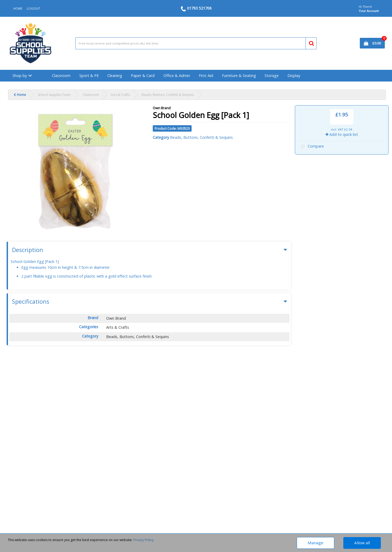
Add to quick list (342, 134)
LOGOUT (34, 8)
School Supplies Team (54, 95)
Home (20, 95)
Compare (311, 147)
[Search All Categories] (196, 43)
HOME (18, 8)
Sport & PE (89, 76)
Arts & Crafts (120, 95)
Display (294, 76)
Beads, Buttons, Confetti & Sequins (168, 95)
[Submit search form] (309, 42)
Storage (272, 76)
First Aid (206, 76)
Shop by (20, 76)
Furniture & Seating (239, 76)
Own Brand (162, 108)
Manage (315, 543)
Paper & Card (143, 76)
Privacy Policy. (144, 540)
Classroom (61, 76)
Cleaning (115, 76)
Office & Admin (177, 76)
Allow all (362, 543)
